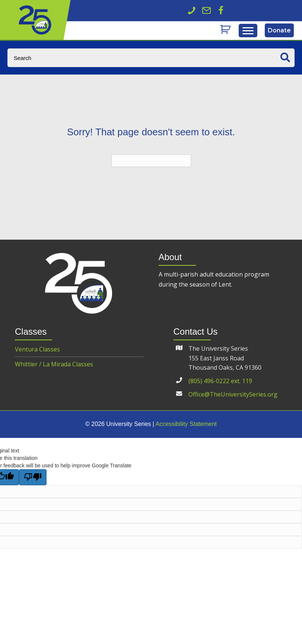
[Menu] (248, 31)
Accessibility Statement (186, 424)
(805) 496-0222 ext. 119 (220, 381)
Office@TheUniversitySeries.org (233, 394)
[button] (221, 10)
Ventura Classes (37, 349)
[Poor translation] (33, 477)
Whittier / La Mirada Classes (54, 364)
